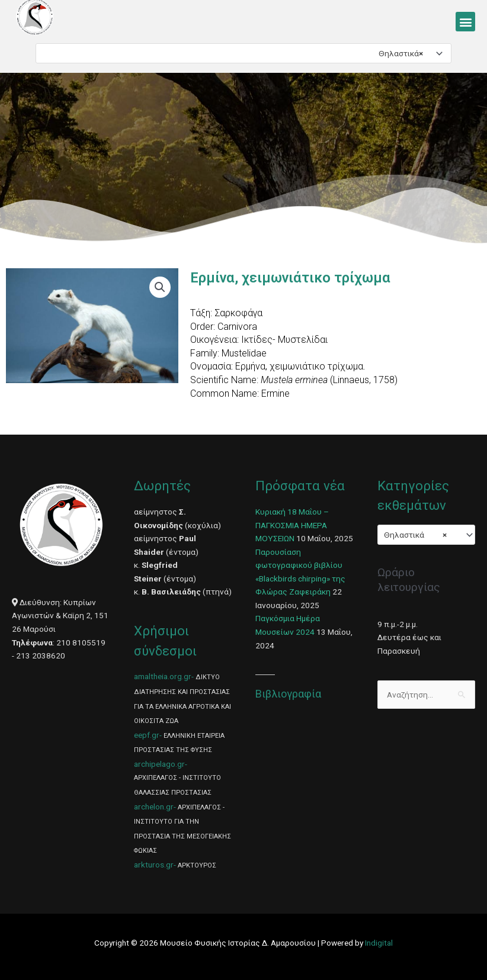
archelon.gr (154, 807)
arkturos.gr (154, 865)
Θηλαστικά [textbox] (401, 53)
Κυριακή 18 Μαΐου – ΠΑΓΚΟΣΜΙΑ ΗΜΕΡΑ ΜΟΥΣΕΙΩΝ (292, 525)
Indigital (379, 943)
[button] (465, 22)
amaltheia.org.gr (163, 676)
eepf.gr (147, 735)
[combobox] (243, 53)
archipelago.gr (159, 764)
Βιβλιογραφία (288, 694)
